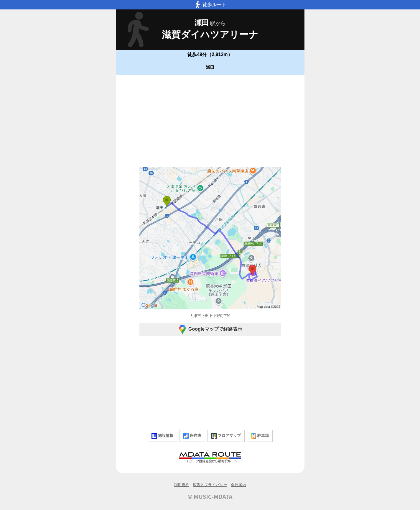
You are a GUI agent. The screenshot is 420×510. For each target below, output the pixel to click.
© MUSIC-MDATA (210, 496)
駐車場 (260, 436)
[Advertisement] (210, 121)
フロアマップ (226, 436)
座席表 (192, 436)
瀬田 (210, 67)
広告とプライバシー (210, 485)
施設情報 (162, 436)
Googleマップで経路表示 (210, 329)
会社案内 (238, 485)
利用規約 (182, 485)
